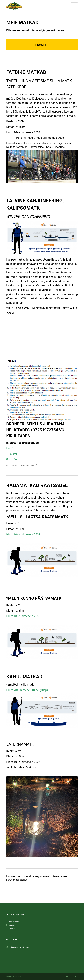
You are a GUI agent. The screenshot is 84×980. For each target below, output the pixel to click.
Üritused (12, 925)
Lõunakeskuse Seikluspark (20, 947)
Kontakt (12, 929)
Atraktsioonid (14, 922)
